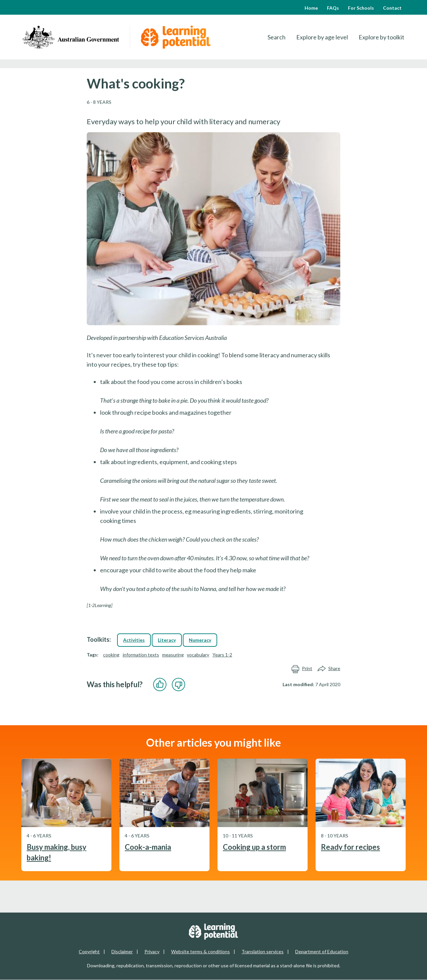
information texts (141, 655)
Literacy (167, 640)
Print (302, 669)
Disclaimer (122, 951)
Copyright (89, 951)
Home (311, 8)
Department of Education (322, 951)
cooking (111, 655)
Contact (392, 8)
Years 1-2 (222, 655)
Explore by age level (322, 37)
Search (277, 37)
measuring (173, 655)
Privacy (152, 951)
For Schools (361, 8)
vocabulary (198, 655)
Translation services (263, 951)
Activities (134, 640)
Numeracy (200, 640)
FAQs (333, 8)
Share (329, 669)
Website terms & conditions (200, 951)
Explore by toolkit (381, 37)
